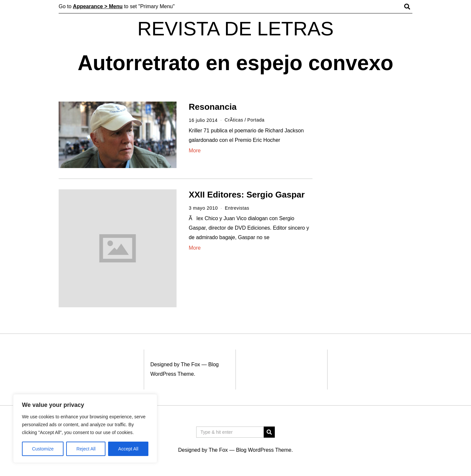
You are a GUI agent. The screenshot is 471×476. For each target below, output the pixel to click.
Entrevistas (237, 208)
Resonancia (213, 107)
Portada (257, 120)
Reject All (86, 449)
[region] (85, 428)
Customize (43, 449)
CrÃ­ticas (234, 120)
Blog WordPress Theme (264, 450)
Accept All (128, 449)
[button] (269, 432)
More (195, 151)
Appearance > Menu (98, 6)
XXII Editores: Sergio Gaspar (247, 195)
